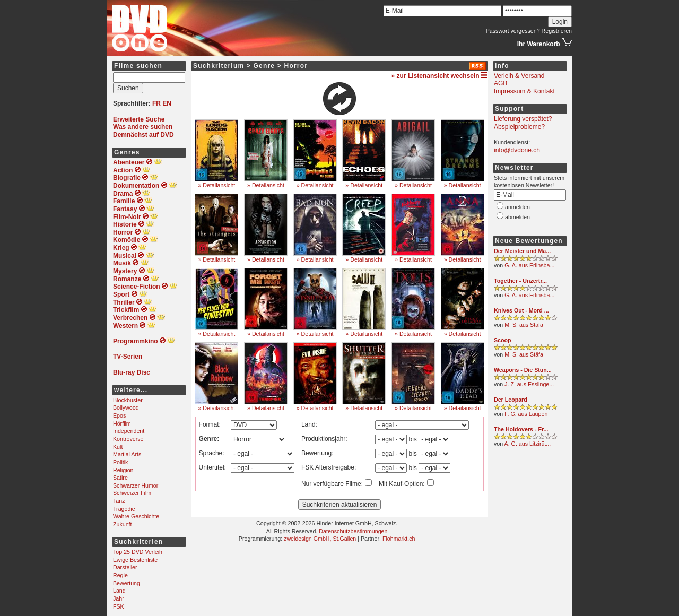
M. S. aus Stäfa (524, 325)
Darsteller (125, 567)
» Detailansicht (216, 185)
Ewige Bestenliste (135, 560)
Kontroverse (128, 439)
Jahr (119, 598)
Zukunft (123, 524)
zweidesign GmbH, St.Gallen (320, 539)
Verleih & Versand (519, 76)
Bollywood (126, 407)
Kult (118, 447)
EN (167, 103)
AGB (500, 83)
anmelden (517, 207)
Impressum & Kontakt (524, 91)
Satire (120, 478)
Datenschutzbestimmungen (353, 531)
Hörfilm (122, 423)
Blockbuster (128, 400)
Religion (123, 470)
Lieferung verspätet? (523, 119)
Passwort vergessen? (513, 31)
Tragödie (124, 509)
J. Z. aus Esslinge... (529, 384)
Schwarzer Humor (136, 485)
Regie (120, 575)
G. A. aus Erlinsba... (529, 265)
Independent (129, 431)
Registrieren (557, 31)
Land (119, 591)
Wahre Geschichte (136, 516)
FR (156, 103)
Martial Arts (127, 454)
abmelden (517, 217)
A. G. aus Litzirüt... (528, 444)
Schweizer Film (132, 493)
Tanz (119, 501)
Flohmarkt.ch (399, 539)
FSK (119, 606)
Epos (119, 415)
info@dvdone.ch (517, 150)
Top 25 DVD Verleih (138, 552)
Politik (120, 462)
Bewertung (127, 583)
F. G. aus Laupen (526, 414)
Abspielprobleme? (519, 127)
